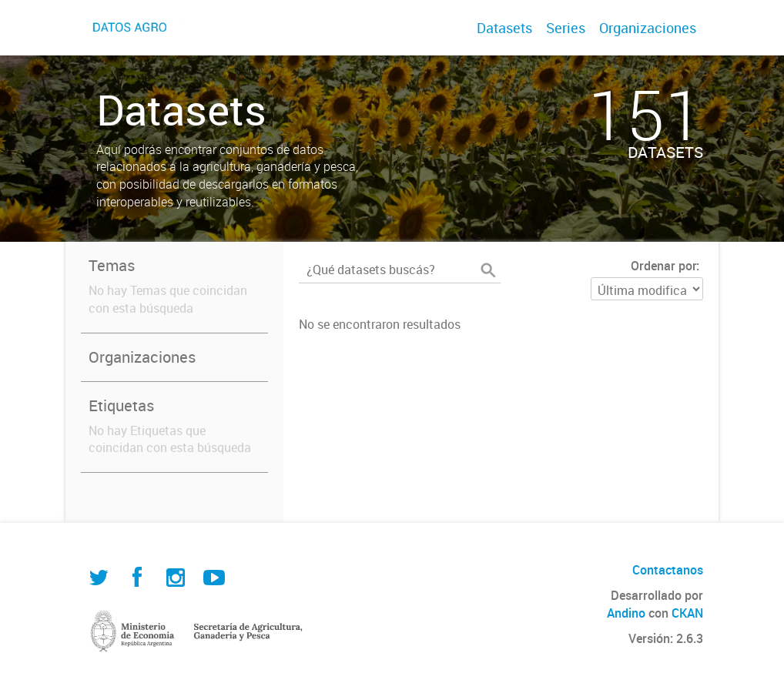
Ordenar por (663, 266)
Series (566, 28)
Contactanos (668, 570)
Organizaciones (648, 28)
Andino (626, 613)
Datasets (504, 28)
